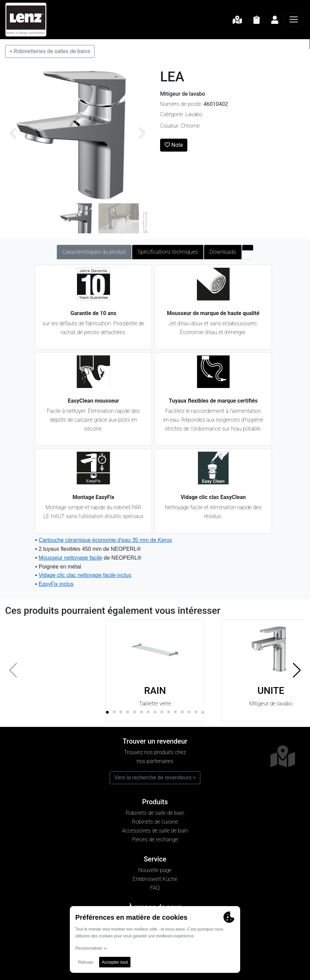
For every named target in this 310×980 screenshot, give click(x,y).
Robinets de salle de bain (155, 813)
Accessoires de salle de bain (155, 831)
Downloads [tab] (223, 252)
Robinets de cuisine (155, 822)
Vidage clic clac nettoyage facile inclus (85, 575)
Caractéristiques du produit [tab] (94, 252)
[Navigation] (294, 19)
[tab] (248, 248)
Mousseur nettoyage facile (70, 558)
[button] (297, 670)
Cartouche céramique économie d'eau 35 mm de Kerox (105, 540)
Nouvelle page (155, 870)
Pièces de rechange (155, 839)
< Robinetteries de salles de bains (50, 51)
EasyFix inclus (56, 584)
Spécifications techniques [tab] (168, 252)
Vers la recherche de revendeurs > (155, 777)
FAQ (155, 888)
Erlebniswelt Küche (155, 879)
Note (174, 145)
